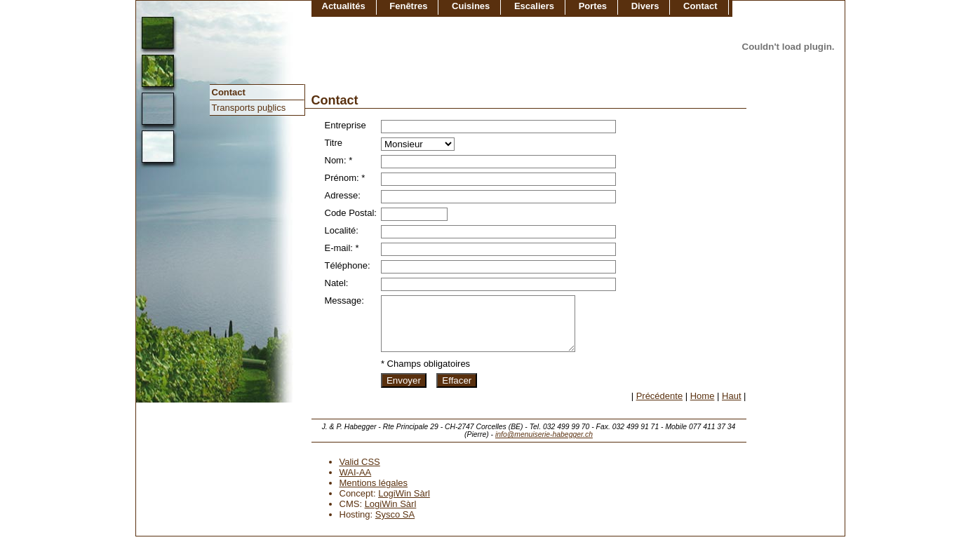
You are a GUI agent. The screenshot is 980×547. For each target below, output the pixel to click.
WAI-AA (356, 483)
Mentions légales (374, 493)
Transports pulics (249, 108)
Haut (731, 406)
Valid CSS (360, 472)
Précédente (660, 406)
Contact (229, 92)
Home (703, 406)
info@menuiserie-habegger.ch (544, 445)
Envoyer (404, 391)
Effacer (457, 391)
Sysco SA (395, 525)
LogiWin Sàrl (404, 504)
